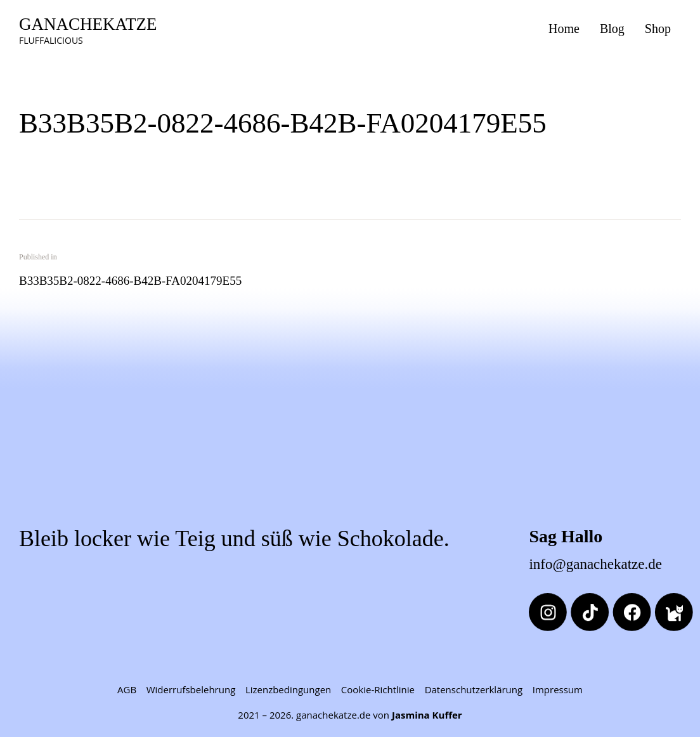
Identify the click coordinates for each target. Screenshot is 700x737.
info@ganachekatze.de (595, 564)
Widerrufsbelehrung (191, 689)
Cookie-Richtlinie (378, 689)
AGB (127, 689)
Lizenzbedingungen (288, 689)
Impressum (558, 689)
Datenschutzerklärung (474, 689)
